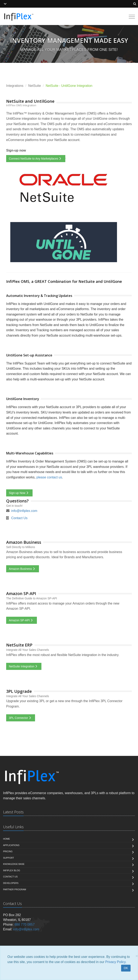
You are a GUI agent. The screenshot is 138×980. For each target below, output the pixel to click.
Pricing (8, 851)
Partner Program (15, 889)
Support (9, 858)
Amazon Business (23, 569)
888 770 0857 (25, 924)
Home (6, 839)
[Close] (137, 956)
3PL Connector (21, 718)
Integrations (15, 86)
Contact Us (19, 518)
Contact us (10, 877)
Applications (11, 845)
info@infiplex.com (24, 511)
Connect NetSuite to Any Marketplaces (36, 159)
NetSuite (34, 86)
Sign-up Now (19, 493)
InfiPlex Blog (12, 870)
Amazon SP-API (22, 620)
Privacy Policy (115, 962)
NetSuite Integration (24, 666)
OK (126, 968)
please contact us (49, 477)
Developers (11, 883)
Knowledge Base (14, 864)
